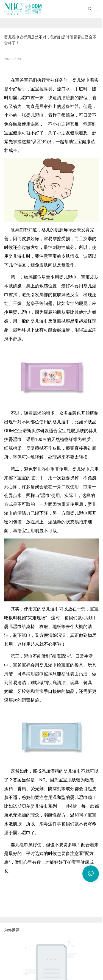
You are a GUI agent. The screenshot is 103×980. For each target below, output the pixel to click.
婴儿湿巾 (81, 80)
